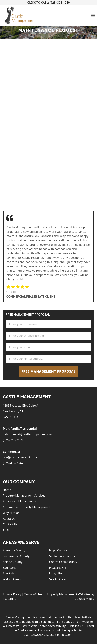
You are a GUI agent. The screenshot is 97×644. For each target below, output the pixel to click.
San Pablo (10, 573)
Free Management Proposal (49, 371)
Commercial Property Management (27, 507)
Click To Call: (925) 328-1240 (49, 3)
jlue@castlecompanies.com (21, 457)
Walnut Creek (12, 579)
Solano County (13, 562)
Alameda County (14, 550)
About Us (9, 519)
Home (7, 490)
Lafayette (56, 573)
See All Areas (58, 579)
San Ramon (11, 568)
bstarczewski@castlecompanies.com (27, 434)
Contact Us (10, 524)
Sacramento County (16, 556)
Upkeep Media (84, 599)
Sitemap (11, 599)
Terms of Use (33, 594)
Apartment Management (20, 501)
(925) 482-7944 (13, 463)
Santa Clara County (62, 556)
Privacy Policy (12, 594)
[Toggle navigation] (93, 15)
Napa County (58, 550)
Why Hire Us (11, 513)
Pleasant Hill (58, 568)
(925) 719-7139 (13, 440)
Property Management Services (24, 496)
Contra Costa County (63, 562)
